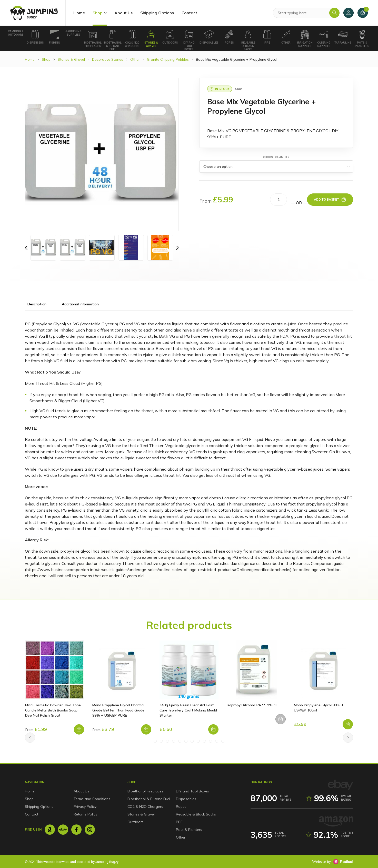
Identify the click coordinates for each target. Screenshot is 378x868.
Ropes (229, 37)
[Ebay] (63, 830)
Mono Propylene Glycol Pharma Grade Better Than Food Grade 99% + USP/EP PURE (118, 710)
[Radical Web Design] (343, 862)
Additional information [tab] (80, 304)
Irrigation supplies (305, 39)
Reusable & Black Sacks (248, 40)
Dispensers (35, 37)
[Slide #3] (167, 741)
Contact (189, 13)
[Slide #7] (192, 741)
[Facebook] (76, 830)
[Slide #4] (174, 741)
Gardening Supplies (73, 33)
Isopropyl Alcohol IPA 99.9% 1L (252, 705)
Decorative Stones (108, 59)
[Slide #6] (186, 741)
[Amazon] (50, 830)
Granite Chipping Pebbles (168, 59)
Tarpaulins (343, 37)
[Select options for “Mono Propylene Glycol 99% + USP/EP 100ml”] (348, 724)
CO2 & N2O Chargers (132, 39)
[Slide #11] (217, 741)
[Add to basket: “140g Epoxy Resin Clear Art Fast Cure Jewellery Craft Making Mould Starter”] (213, 729)
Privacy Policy (85, 807)
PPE (267, 37)
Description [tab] (37, 304)
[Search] (334, 13)
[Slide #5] (180, 741)
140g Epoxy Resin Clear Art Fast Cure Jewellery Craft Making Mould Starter (188, 710)
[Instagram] (90, 830)
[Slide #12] (223, 741)
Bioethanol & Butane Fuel (113, 40)
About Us (123, 13)
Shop (98, 13)
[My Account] (349, 13)
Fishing (54, 37)
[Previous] (26, 248)
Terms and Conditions (92, 799)
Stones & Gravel (151, 39)
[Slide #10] (211, 741)
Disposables (209, 37)
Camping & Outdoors (16, 33)
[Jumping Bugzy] (34, 13)
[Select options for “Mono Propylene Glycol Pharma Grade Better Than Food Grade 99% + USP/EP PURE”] (146, 729)
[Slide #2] (161, 741)
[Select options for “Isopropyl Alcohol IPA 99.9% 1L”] (281, 719)
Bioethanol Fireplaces (93, 39)
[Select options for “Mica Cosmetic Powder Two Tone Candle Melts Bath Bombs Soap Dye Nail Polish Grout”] (79, 729)
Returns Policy (85, 814)
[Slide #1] (155, 741)
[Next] (348, 738)
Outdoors (170, 37)
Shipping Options (157, 13)
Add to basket (326, 199)
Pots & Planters (362, 39)
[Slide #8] (198, 741)
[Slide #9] (204, 741)
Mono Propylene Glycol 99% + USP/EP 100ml (319, 708)
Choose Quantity (276, 157)
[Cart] (363, 13)
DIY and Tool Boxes (189, 40)
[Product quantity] (278, 200)
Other (286, 37)
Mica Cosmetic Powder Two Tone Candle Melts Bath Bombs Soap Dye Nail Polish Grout (53, 710)
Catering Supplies (324, 39)
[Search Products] (306, 13)
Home (79, 13)
